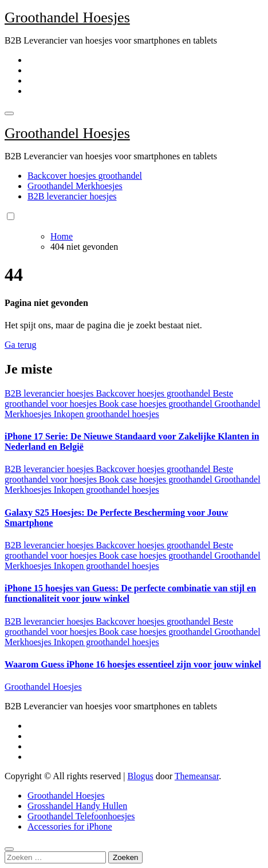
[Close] (9, 849)
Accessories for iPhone (70, 826)
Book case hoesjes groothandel (157, 404)
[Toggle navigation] (9, 113)
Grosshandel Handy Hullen (77, 806)
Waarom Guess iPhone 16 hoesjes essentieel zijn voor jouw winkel (133, 664)
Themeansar (197, 776)
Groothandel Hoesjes (67, 17)
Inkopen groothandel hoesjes (107, 414)
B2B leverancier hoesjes (72, 196)
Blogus (140, 776)
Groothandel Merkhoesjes (75, 186)
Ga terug (21, 345)
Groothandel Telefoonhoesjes (81, 816)
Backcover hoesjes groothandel (85, 176)
